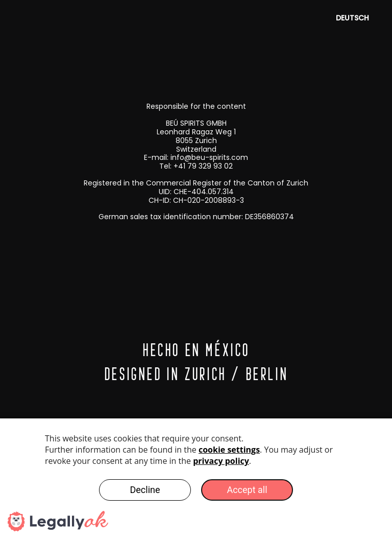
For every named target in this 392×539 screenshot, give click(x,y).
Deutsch (352, 18)
